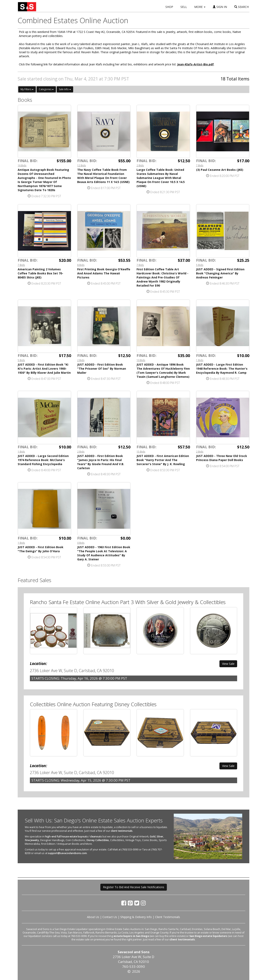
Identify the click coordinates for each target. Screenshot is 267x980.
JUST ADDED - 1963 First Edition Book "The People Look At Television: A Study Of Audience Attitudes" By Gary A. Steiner (104, 553)
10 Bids (141, 360)
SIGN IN (220, 7)
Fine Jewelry (32, 840)
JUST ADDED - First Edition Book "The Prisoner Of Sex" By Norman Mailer (102, 369)
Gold (153, 837)
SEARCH (241, 7)
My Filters (27, 89)
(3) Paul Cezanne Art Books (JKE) (220, 170)
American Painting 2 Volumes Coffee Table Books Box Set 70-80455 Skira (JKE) (40, 273)
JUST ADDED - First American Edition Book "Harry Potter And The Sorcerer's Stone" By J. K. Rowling (163, 460)
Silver (160, 837)
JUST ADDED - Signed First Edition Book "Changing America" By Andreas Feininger (220, 273)
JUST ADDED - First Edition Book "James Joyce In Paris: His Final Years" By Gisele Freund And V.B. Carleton (101, 462)
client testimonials (122, 831)
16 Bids (22, 165)
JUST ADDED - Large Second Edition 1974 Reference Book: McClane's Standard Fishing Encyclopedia (43, 460)
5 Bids (200, 265)
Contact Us (110, 917)
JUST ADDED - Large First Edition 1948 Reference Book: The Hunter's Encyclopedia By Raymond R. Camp (222, 369)
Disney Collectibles (98, 840)
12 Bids (82, 165)
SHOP (169, 7)
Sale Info (65, 89)
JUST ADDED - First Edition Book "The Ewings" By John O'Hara (41, 549)
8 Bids (81, 265)
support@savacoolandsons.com (67, 853)
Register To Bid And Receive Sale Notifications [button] (134, 887)
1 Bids (200, 360)
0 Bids (81, 543)
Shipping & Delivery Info (136, 917)
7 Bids (200, 165)
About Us (93, 917)
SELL (184, 7)
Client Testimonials (168, 917)
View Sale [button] (228, 664)
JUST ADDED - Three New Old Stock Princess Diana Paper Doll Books (222, 458)
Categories (46, 89)
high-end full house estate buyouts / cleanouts (73, 837)
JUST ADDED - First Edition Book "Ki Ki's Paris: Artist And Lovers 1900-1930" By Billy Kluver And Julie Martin (44, 369)
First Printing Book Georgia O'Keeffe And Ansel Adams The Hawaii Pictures (104, 273)
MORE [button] (200, 7)
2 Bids (140, 165)
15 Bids (141, 452)
